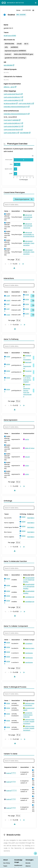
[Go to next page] (19, 264)
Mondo (28, 863)
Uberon (28, 866)
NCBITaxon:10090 (10, 36)
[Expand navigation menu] (36, 3)
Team (5, 866)
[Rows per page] (18, 260)
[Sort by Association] (21, 211)
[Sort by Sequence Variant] (18, 767)
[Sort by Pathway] (31, 353)
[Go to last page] (23, 264)
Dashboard (18, 865)
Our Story (7, 863)
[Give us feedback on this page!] (35, 853)
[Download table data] (14, 268)
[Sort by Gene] (9, 211)
